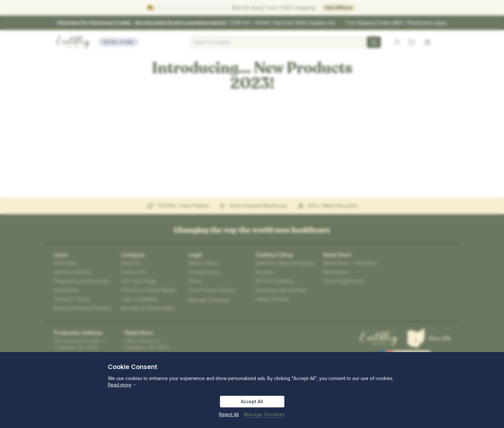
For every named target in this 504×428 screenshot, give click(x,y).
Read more (122, 385)
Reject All (229, 414)
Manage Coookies (264, 414)
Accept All (252, 401)
